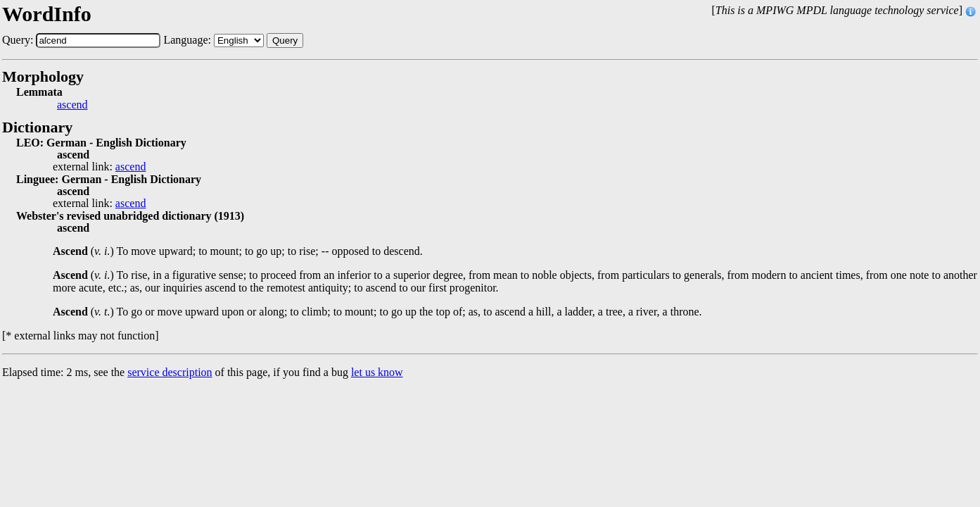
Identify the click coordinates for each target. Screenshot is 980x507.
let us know (377, 372)
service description (170, 372)
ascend (72, 105)
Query (285, 40)
